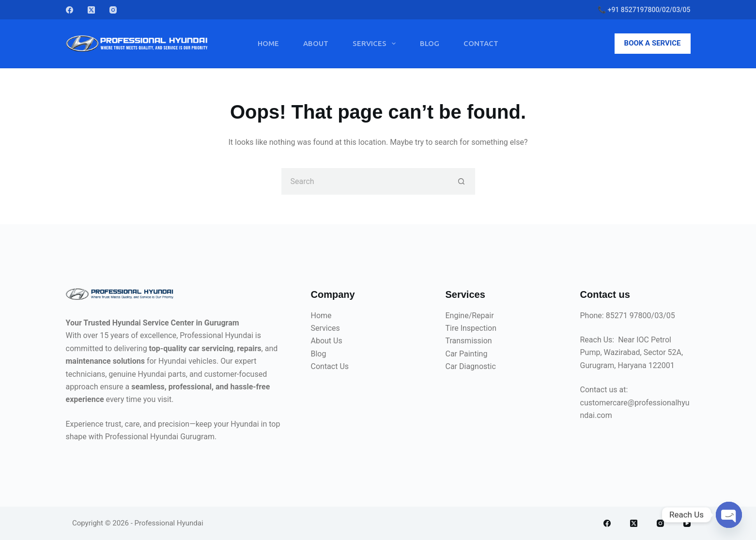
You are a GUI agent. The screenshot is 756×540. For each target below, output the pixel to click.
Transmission (469, 341)
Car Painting (467, 354)
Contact (481, 43)
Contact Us (330, 366)
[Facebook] (69, 10)
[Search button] (462, 181)
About (316, 43)
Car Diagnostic (471, 366)
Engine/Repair (470, 316)
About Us (327, 341)
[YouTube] (687, 523)
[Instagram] (113, 10)
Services (376, 44)
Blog (430, 43)
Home (268, 43)
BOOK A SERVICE (653, 43)
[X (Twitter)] (91, 10)
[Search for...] (365, 181)
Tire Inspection (471, 328)
